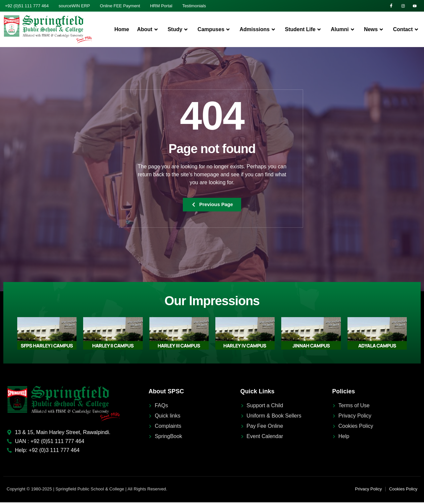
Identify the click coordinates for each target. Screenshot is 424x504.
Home (122, 31)
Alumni (343, 30)
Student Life (304, 30)
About (148, 30)
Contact (406, 30)
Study (179, 30)
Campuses (214, 30)
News (375, 30)
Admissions (258, 30)
